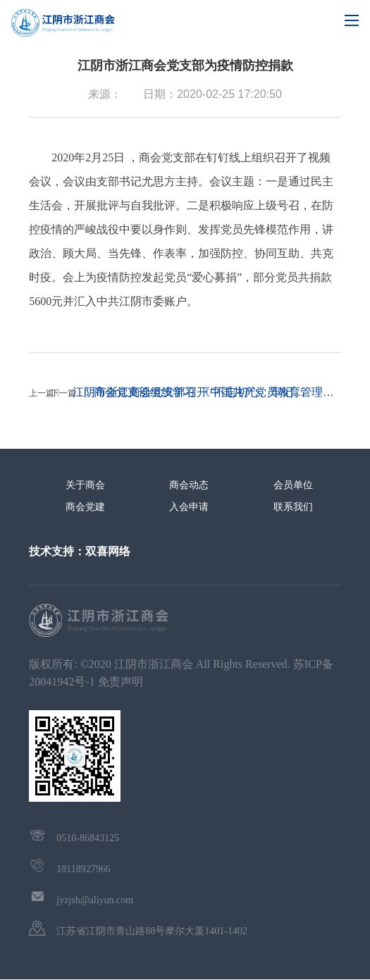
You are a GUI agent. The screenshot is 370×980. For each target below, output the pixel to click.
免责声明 (121, 682)
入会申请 (189, 507)
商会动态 (189, 485)
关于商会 (85, 485)
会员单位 (293, 485)
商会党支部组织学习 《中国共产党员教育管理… (214, 392)
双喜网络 (108, 551)
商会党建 (85, 507)
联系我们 (293, 507)
